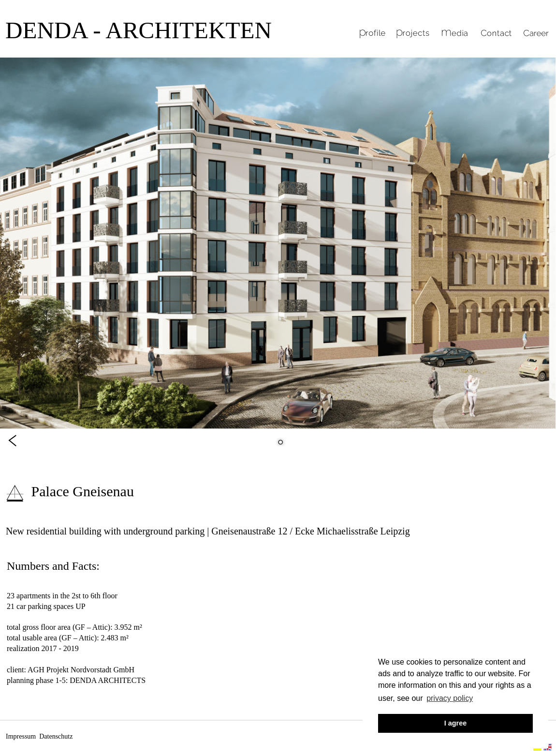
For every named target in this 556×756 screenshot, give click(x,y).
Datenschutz (56, 736)
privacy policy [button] (450, 698)
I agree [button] (455, 723)
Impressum (21, 736)
